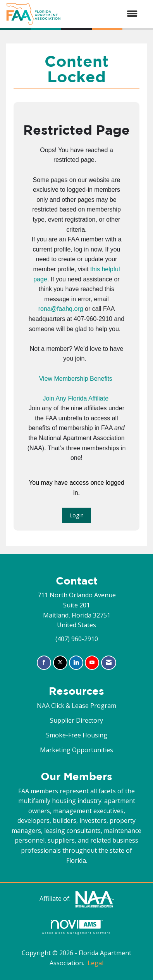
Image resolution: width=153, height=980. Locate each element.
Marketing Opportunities (76, 750)
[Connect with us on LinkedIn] (76, 663)
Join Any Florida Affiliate (76, 398)
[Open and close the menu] (103, 14)
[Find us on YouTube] (92, 663)
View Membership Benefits (76, 379)
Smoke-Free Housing (77, 735)
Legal (95, 963)
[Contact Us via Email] (109, 663)
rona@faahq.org (61, 309)
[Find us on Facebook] (44, 663)
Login (76, 515)
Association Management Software (76, 927)
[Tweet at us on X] (60, 663)
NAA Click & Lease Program (76, 706)
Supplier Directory (76, 720)
